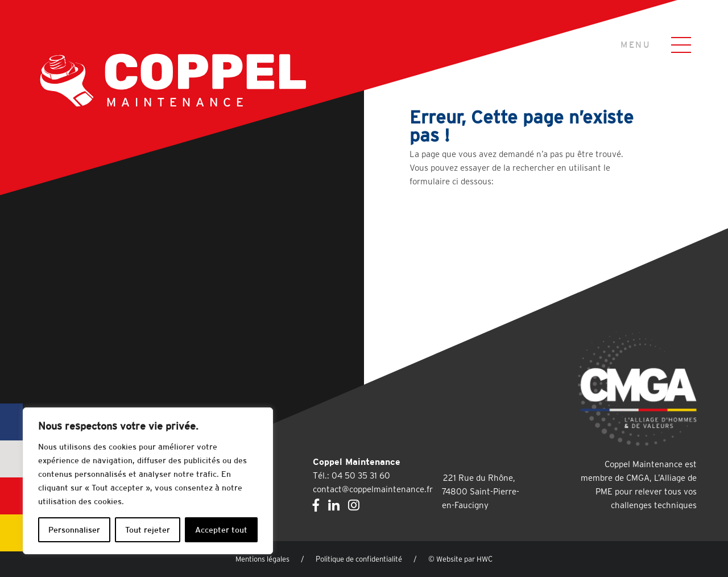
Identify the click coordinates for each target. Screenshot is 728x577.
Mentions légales (262, 559)
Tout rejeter (148, 530)
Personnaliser (74, 530)
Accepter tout (221, 530)
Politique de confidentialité (359, 559)
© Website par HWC (460, 559)
